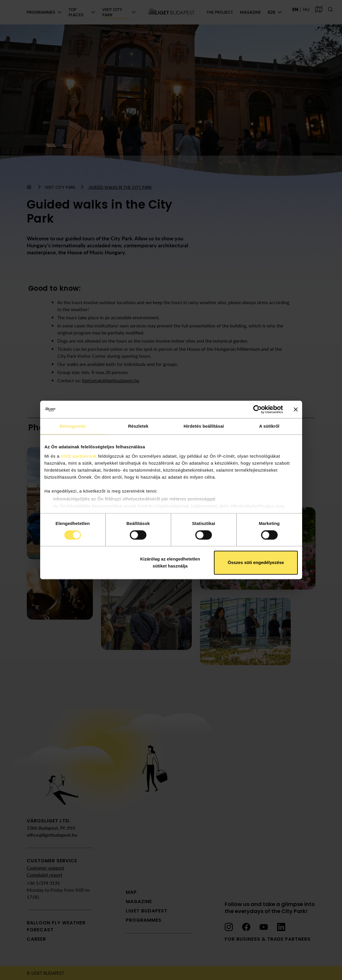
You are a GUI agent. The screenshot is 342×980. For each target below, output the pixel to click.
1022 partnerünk (79, 456)
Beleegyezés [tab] (73, 426)
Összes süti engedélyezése (256, 563)
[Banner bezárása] (296, 409)
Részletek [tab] (138, 426)
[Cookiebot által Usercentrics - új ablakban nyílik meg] (257, 409)
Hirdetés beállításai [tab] (204, 426)
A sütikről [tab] (269, 426)
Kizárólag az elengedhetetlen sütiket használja (170, 563)
